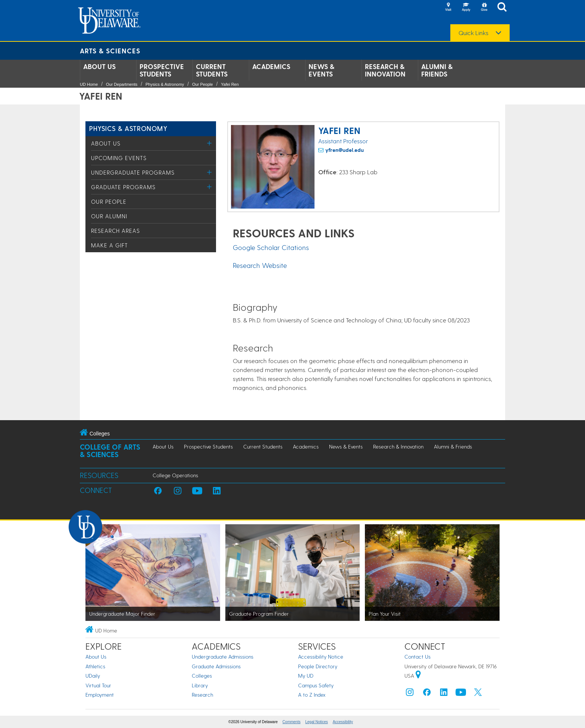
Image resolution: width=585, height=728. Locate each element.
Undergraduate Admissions (223, 657)
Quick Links (473, 33)
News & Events (321, 70)
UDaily (93, 676)
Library (200, 685)
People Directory (318, 666)
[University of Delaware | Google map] (418, 676)
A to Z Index (312, 695)
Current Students (212, 70)
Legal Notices (317, 722)
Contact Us (417, 657)
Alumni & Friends (437, 70)
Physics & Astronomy (165, 84)
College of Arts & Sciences (110, 451)
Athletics (95, 666)
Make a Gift (110, 245)
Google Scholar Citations (271, 247)
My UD (306, 676)
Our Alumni (109, 216)
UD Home (89, 84)
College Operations (175, 475)
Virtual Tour (98, 685)
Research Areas (115, 231)
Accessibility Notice (321, 657)
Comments (291, 722)
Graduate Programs (123, 187)
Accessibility (343, 722)
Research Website (260, 265)
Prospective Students (162, 70)
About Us (99, 66)
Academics (271, 66)
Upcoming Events (119, 158)
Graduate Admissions (216, 666)
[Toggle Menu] (209, 143)
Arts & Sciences (110, 51)
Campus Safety (316, 685)
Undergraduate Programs (133, 172)
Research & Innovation (385, 70)
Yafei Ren (230, 84)
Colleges (202, 676)
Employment (100, 695)
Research (202, 695)
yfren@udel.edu (345, 150)
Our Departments (122, 84)
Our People (203, 84)
